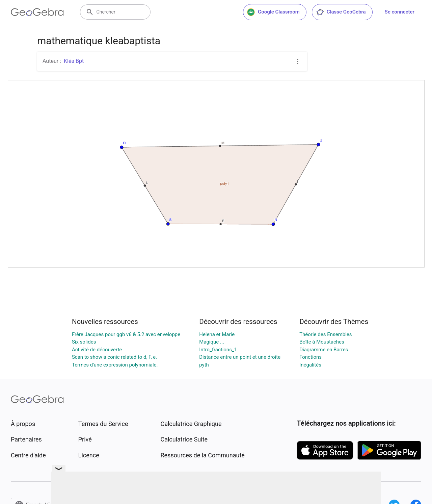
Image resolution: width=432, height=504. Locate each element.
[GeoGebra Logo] (37, 12)
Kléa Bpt (74, 61)
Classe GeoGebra (341, 12)
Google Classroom (273, 12)
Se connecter (400, 12)
